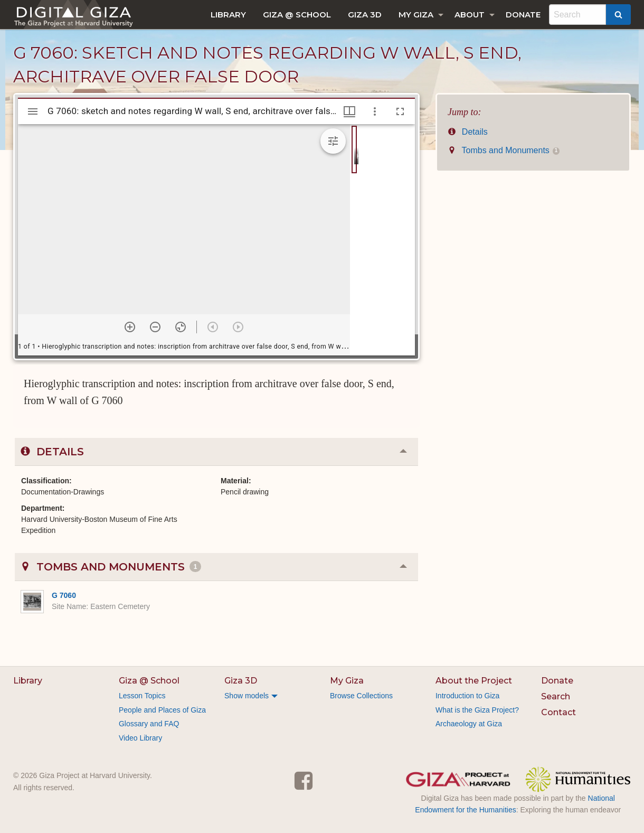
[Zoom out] (155, 327)
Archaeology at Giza (469, 724)
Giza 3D (365, 15)
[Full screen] (400, 111)
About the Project (474, 681)
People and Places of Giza (162, 710)
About (470, 15)
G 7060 (64, 595)
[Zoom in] (130, 327)
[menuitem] (228, 15)
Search (556, 696)
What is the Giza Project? (477, 710)
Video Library (140, 738)
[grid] (382, 240)
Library (228, 15)
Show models (247, 696)
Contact (558, 712)
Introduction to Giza (467, 696)
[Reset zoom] (181, 327)
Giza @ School (297, 15)
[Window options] (375, 111)
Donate (523, 15)
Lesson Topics (142, 696)
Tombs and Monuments (504, 150)
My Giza (416, 15)
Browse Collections (361, 696)
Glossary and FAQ (149, 724)
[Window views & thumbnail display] (349, 111)
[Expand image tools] (333, 141)
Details (468, 132)
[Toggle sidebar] (33, 111)
